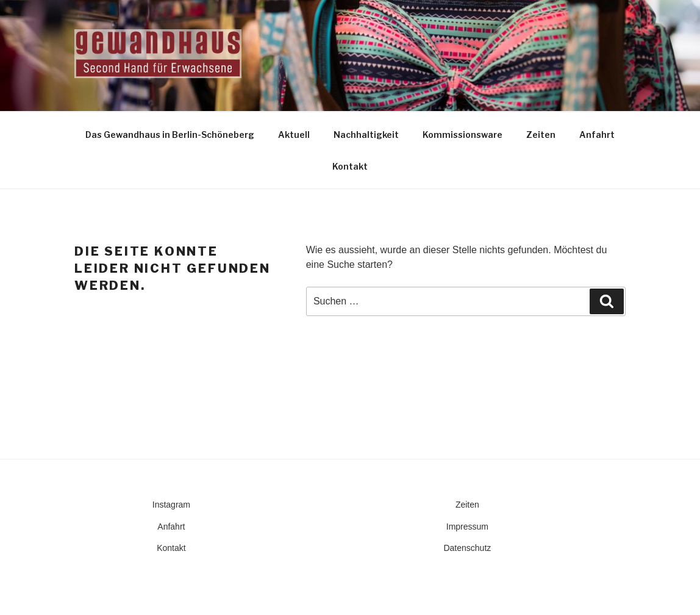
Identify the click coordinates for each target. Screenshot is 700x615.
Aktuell (294, 135)
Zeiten (541, 135)
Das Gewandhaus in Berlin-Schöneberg (170, 135)
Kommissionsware (462, 135)
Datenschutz (467, 548)
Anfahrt (597, 135)
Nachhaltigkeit (366, 135)
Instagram (171, 505)
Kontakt (350, 166)
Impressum (467, 527)
